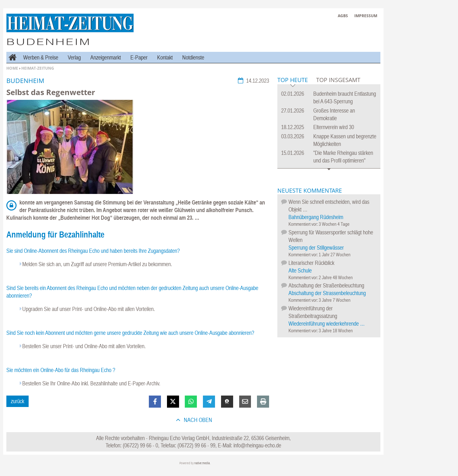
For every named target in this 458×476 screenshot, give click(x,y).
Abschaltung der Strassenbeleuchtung (327, 293)
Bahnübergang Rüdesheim (316, 217)
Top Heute (293, 80)
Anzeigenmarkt (106, 57)
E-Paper (139, 57)
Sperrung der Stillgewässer (316, 248)
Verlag (74, 57)
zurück (17, 401)
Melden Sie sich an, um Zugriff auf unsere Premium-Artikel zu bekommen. (97, 264)
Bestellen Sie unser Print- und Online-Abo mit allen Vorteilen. (84, 346)
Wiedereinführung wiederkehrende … (327, 324)
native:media (202, 463)
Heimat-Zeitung (38, 68)
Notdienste (193, 57)
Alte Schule (300, 270)
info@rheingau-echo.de (257, 445)
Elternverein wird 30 (334, 127)
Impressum (366, 16)
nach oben (197, 420)
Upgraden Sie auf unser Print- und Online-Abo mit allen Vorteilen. (89, 309)
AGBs (343, 16)
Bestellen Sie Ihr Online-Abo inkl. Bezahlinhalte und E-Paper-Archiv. (91, 383)
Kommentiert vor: (304, 224)
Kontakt (165, 57)
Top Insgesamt (338, 80)
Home (12, 68)
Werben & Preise (41, 57)
